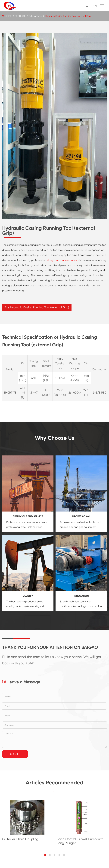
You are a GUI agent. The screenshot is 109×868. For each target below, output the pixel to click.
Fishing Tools (35, 16)
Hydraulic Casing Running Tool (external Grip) (68, 16)
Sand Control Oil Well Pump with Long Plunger (80, 841)
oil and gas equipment (83, 527)
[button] (45, 855)
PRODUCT (20, 16)
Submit (15, 754)
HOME (8, 16)
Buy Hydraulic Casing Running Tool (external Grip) (37, 307)
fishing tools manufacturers (61, 260)
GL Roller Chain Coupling (20, 839)
